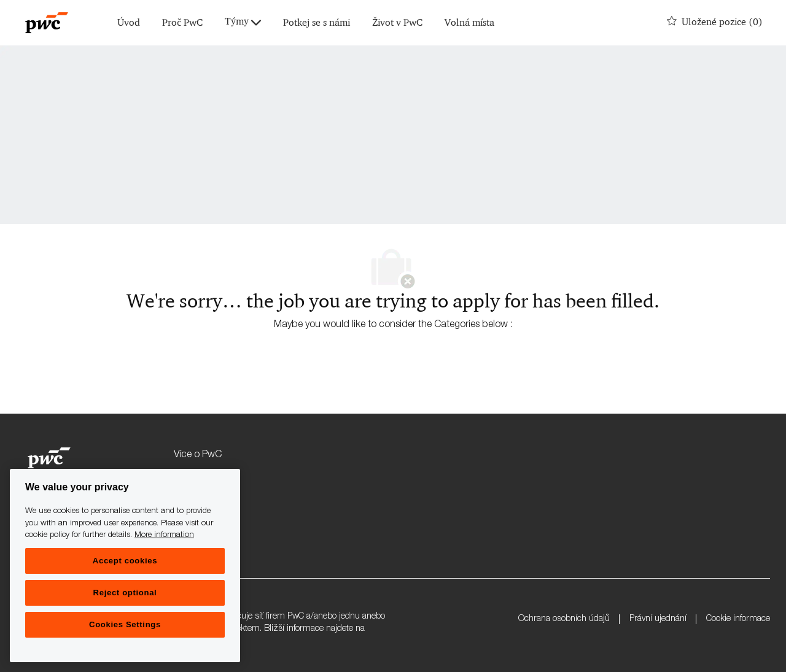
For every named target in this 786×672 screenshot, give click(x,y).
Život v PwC (397, 23)
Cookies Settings (125, 624)
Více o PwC (198, 455)
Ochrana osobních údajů (564, 619)
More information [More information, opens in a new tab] (164, 535)
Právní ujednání (658, 619)
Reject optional (125, 593)
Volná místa (469, 23)
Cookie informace (738, 619)
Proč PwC (182, 23)
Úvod (129, 23)
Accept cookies (125, 561)
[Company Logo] (47, 23)
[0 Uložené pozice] (715, 23)
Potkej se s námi (317, 23)
